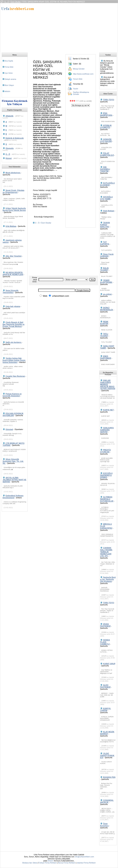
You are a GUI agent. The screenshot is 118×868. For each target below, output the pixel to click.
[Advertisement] (77, 27)
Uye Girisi (9, 73)
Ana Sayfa (9, 61)
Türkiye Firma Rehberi (47, 863)
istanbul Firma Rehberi (86, 863)
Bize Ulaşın (9, 85)
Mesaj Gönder (79, 69)
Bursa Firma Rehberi (67, 863)
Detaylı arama (10, 79)
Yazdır (76, 89)
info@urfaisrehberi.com (84, 857)
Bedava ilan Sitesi (30, 863)
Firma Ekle (9, 67)
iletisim (7, 91)
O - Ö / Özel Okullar (43, 223)
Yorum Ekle (78, 79)
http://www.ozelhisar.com (83, 74)
